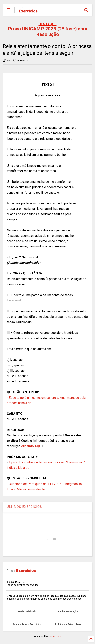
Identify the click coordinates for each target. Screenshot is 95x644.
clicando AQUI (32, 446)
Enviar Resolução (68, 612)
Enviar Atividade (27, 612)
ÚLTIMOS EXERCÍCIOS (24, 507)
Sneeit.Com (55, 637)
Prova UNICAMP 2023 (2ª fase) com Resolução (48, 32)
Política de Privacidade (68, 624)
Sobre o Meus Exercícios (27, 624)
